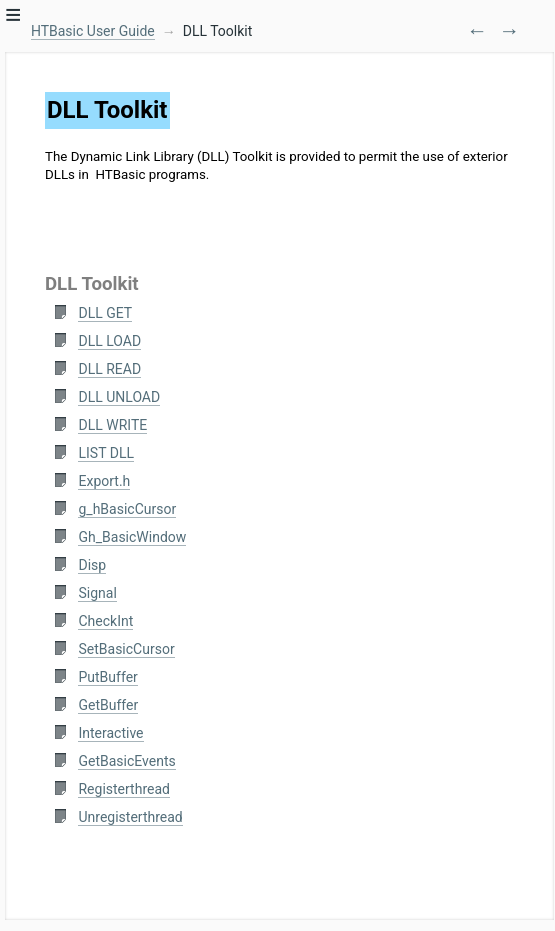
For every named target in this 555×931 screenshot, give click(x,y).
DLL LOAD (109, 341)
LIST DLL (105, 453)
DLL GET (105, 313)
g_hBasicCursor (127, 509)
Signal (97, 593)
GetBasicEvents (126, 761)
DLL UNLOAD (119, 397)
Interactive (110, 733)
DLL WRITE (112, 425)
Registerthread (123, 789)
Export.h (104, 481)
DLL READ (109, 369)
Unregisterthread (130, 817)
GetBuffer (108, 705)
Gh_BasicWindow (132, 537)
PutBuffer (107, 677)
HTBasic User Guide (93, 31)
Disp (92, 565)
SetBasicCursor (126, 649)
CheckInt (105, 621)
